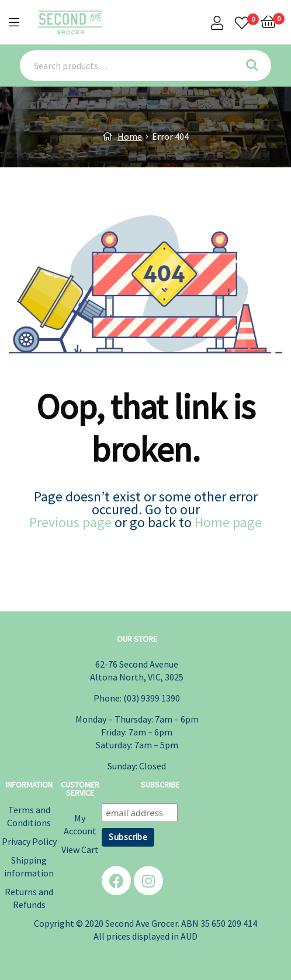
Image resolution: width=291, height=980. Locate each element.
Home (130, 136)
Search (256, 66)
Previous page (70, 522)
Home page (228, 522)
